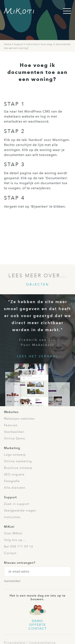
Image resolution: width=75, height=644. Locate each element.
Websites (11, 412)
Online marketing (18, 461)
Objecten (37, 284)
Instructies (32, 44)
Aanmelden (12, 581)
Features (11, 425)
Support (19, 44)
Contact (10, 553)
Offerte (37, 625)
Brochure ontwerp (18, 468)
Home (8, 44)
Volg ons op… (15, 540)
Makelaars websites (19, 419)
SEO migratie (14, 474)
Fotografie (12, 481)
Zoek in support (17, 504)
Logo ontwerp (15, 455)
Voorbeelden (14, 432)
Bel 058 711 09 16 (19, 547)
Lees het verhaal (38, 356)
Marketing (12, 448)
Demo (37, 621)
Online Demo (14, 438)
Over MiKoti (13, 533)
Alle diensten (15, 488)
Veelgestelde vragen (20, 510)
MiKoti (9, 527)
